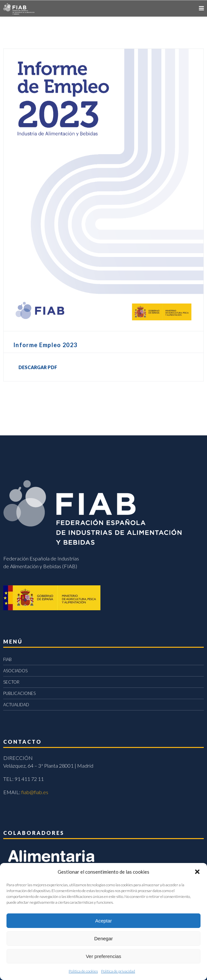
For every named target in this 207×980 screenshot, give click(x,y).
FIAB (7, 659)
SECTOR (11, 682)
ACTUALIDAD (16, 705)
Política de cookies (83, 971)
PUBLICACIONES (19, 693)
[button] (197, 872)
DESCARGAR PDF (38, 367)
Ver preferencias (103, 956)
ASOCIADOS (15, 671)
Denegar (104, 938)
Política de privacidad (118, 971)
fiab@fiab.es (35, 792)
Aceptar (104, 921)
